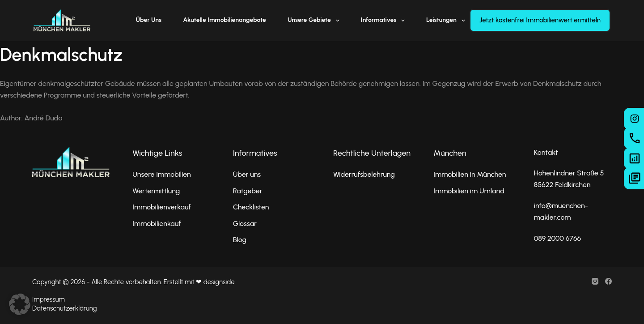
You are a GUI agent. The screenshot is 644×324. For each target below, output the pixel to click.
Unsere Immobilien (161, 174)
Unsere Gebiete (315, 21)
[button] (20, 304)
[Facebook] (608, 281)
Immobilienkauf (157, 224)
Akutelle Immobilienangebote (225, 20)
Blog (240, 240)
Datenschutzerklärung (64, 308)
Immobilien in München (470, 174)
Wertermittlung (156, 191)
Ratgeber (248, 191)
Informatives (385, 21)
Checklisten (251, 207)
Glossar (245, 224)
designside (219, 282)
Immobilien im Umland (469, 191)
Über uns (149, 20)
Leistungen (447, 21)
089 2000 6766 (558, 238)
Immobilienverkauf (161, 207)
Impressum (49, 299)
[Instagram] (595, 281)
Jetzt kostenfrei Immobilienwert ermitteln (540, 20)
